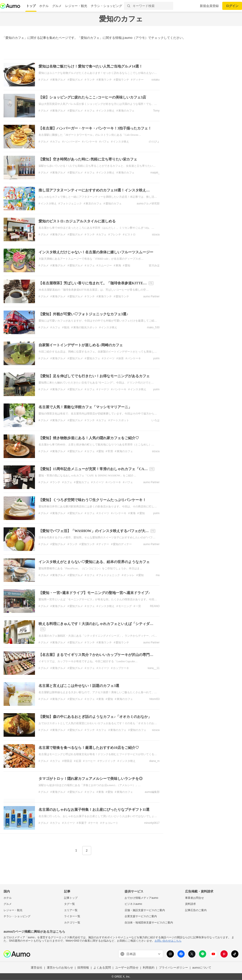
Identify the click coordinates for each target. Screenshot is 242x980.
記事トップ (71, 898)
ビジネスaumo (133, 904)
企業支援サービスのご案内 (141, 916)
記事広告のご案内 (196, 910)
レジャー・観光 (76, 6)
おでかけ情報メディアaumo (141, 898)
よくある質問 (102, 968)
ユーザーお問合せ (127, 968)
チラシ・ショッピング (106, 6)
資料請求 (190, 904)
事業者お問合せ (194, 898)
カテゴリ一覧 (72, 923)
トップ (31, 6)
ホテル (44, 6)
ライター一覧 (72, 916)
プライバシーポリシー (173, 968)
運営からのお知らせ (60, 968)
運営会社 (37, 968)
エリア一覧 (71, 910)
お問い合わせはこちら (168, 941)
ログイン (232, 6)
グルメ (57, 6)
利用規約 (149, 968)
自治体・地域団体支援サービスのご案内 (149, 923)
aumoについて (202, 968)
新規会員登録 (209, 6)
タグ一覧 (69, 904)
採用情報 (83, 968)
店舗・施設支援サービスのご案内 (145, 910)
